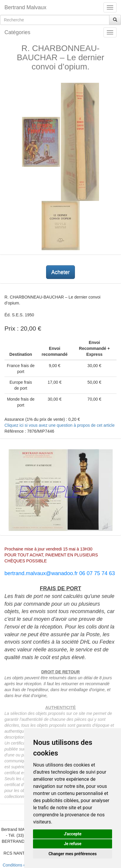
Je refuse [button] (73, 844)
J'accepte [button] (73, 834)
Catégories (17, 32)
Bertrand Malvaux (25, 7)
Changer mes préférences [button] (73, 854)
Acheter (60, 272)
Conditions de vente (21, 865)
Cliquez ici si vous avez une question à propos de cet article (59, 425)
